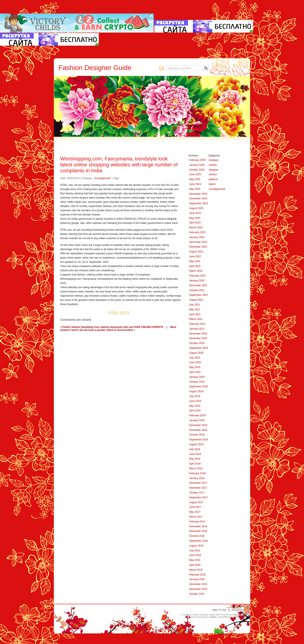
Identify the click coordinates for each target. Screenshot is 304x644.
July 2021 (195, 305)
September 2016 (199, 541)
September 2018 (199, 440)
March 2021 (196, 319)
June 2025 (195, 174)
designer (214, 170)
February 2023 (197, 232)
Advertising (238, 610)
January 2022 (197, 281)
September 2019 (199, 386)
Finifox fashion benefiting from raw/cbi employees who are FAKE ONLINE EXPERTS (113, 327)
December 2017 (198, 483)
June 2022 (195, 256)
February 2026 (197, 160)
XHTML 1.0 (239, 617)
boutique (214, 160)
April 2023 (195, 223)
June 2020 (195, 362)
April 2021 (195, 314)
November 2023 (198, 199)
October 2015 (197, 594)
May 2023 (195, 218)
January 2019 (197, 420)
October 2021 (197, 290)
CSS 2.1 (227, 617)
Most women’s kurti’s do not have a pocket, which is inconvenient (118, 329)
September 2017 (199, 497)
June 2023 (195, 213)
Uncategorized (102, 178)
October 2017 (197, 493)
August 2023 (196, 208)
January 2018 (197, 478)
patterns (213, 179)
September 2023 (199, 203)
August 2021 (196, 300)
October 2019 (197, 382)
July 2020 (195, 358)
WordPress (239, 615)
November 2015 (198, 589)
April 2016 (195, 565)
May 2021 (195, 310)
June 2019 (195, 401)
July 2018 (195, 449)
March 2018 (196, 469)
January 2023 (197, 237)
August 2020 (196, 353)
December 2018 (198, 425)
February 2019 (197, 415)
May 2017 (195, 512)
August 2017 (196, 502)
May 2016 (195, 560)
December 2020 (198, 334)
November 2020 (198, 338)
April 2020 (195, 372)
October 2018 (197, 435)
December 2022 (198, 242)
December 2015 (198, 584)
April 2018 (195, 464)
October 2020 (197, 343)
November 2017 (198, 488)
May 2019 (195, 406)
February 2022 (197, 276)
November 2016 (198, 531)
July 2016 (195, 551)
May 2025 (195, 179)
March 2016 (196, 570)
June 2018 (195, 454)
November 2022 (198, 247)
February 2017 (197, 522)
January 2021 (197, 329)
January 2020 (197, 377)
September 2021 (199, 295)
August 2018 (196, 444)
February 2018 (197, 473)
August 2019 (196, 391)
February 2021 (197, 324)
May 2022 (195, 261)
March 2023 (196, 227)
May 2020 (195, 367)
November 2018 (198, 430)
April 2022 (195, 266)
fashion (213, 174)
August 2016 (196, 546)
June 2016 (195, 555)
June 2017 (195, 507)
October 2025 (197, 170)
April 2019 (195, 411)
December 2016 (198, 526)
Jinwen (213, 617)
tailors (212, 184)
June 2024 (195, 184)
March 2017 (196, 517)
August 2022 (196, 252)
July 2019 (195, 396)
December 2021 (198, 285)
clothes (213, 165)
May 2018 (195, 459)
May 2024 (195, 189)
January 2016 (197, 579)
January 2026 (197, 165)
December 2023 (198, 194)
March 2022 (196, 271)
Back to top (219, 610)
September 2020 (199, 348)
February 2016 (197, 575)
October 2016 (197, 536)
